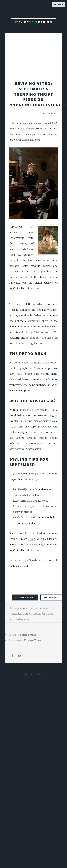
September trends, (43, 614)
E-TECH (30, 674)
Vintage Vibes (32, 640)
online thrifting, (31, 608)
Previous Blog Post (25, 597)
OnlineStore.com (34, 22)
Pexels (32, 539)
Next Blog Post (51, 597)
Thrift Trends (28, 635)
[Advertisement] (34, 54)
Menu (60, 5)
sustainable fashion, (21, 614)
